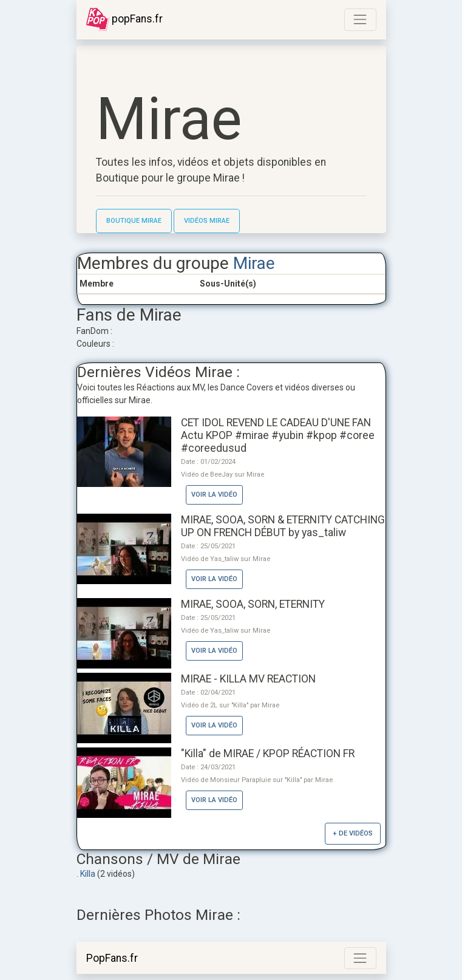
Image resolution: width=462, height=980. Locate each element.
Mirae (254, 263)
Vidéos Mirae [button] (207, 221)
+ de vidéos (353, 833)
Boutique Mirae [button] (134, 221)
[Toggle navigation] (360, 19)
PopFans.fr (112, 958)
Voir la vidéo (214, 495)
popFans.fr (124, 19)
